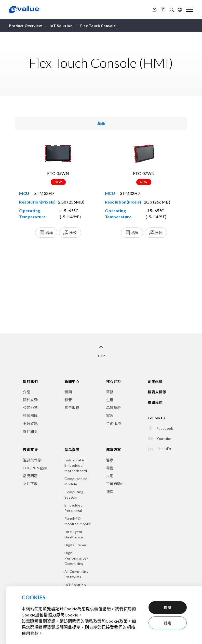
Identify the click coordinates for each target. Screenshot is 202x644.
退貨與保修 (32, 460)
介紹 (27, 392)
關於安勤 (30, 400)
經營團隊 (30, 416)
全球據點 (30, 424)
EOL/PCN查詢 (35, 468)
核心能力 (114, 381)
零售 (110, 468)
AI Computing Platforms (76, 574)
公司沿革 (30, 408)
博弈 (110, 492)
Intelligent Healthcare (74, 534)
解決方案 (114, 450)
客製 (110, 416)
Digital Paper (76, 545)
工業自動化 (116, 484)
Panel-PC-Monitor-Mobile (78, 521)
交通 (110, 476)
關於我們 (30, 381)
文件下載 (30, 484)
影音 (68, 400)
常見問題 (30, 476)
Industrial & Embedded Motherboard (76, 465)
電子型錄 (72, 408)
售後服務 (114, 424)
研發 (110, 392)
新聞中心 (72, 381)
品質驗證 (114, 408)
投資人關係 (157, 392)
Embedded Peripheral (73, 508)
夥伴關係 (30, 431)
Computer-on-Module (77, 481)
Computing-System (75, 495)
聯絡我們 (155, 402)
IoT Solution (75, 585)
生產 (110, 400)
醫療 (110, 460)
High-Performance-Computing (76, 558)
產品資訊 (72, 450)
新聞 (68, 392)
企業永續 (155, 381)
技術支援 (30, 450)
